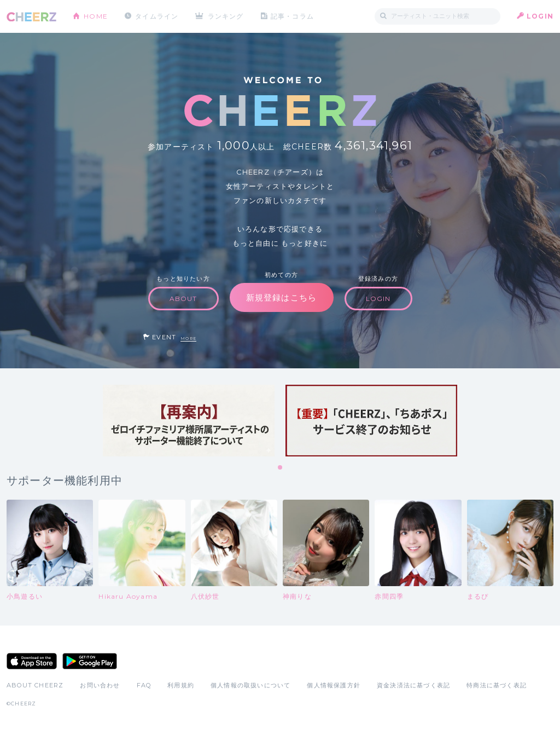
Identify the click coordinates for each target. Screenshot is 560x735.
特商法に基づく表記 (497, 685)
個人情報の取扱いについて (250, 685)
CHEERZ (31, 17)
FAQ (144, 685)
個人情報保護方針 (334, 685)
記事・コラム (292, 16)
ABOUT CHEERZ (35, 685)
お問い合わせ (100, 685)
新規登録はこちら (282, 297)
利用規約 (181, 685)
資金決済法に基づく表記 (413, 685)
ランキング (226, 16)
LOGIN (540, 16)
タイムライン (157, 16)
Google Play (90, 661)
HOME (96, 16)
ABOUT (183, 299)
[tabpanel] (189, 421)
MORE (188, 338)
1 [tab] (281, 468)
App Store (32, 661)
